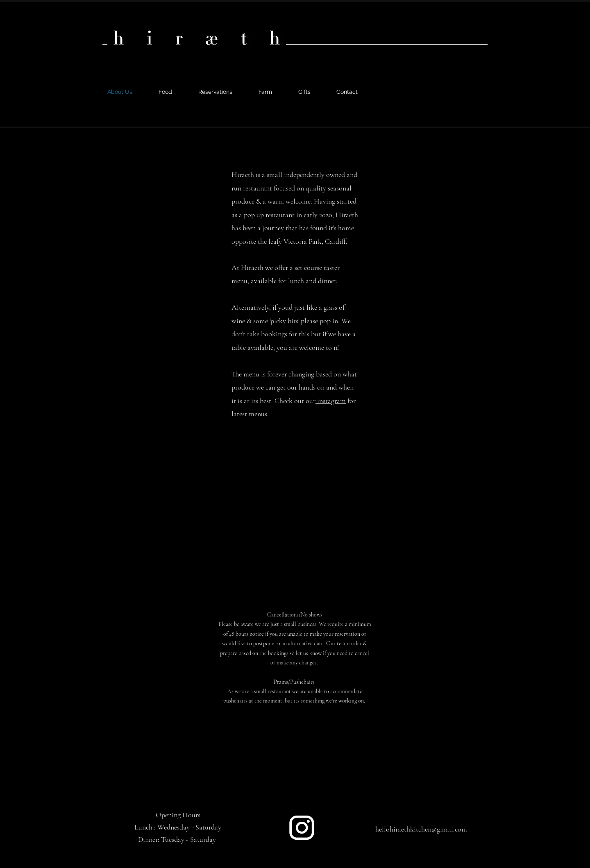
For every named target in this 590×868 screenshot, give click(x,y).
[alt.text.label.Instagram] (443, 88)
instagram (331, 401)
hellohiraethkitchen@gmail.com (421, 829)
